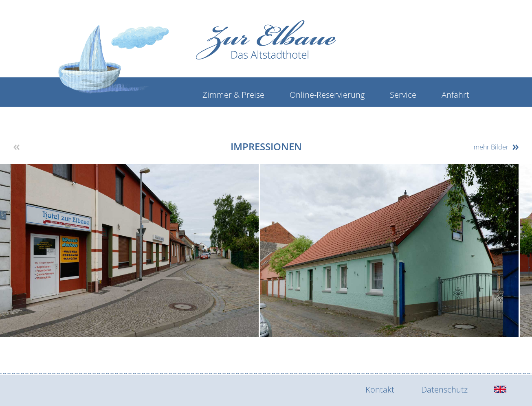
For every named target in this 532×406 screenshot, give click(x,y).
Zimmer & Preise (233, 94)
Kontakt (380, 389)
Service (403, 94)
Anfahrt (455, 94)
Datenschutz (444, 389)
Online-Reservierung (327, 94)
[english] (500, 390)
